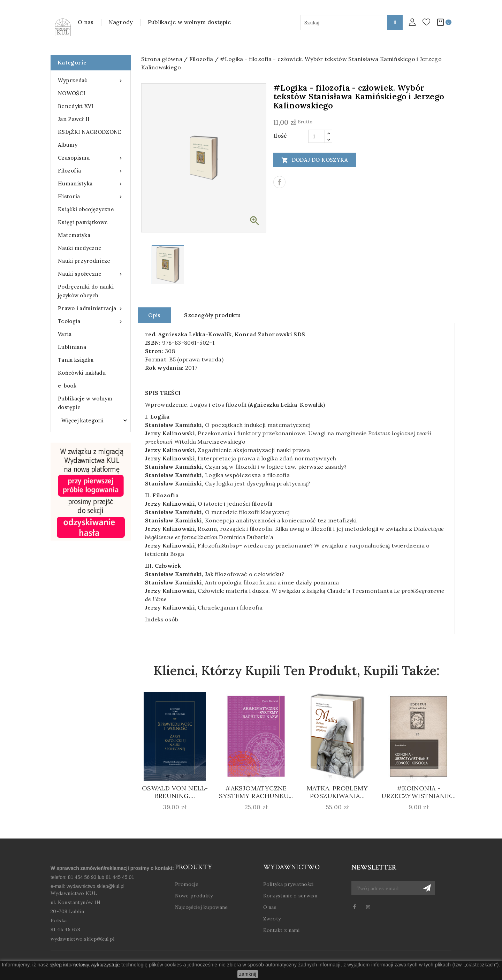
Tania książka (76, 360)
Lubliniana (72, 347)
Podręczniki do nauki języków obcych (86, 291)
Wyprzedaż (91, 80)
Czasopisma (91, 158)
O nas (86, 22)
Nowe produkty (194, 896)
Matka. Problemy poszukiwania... (337, 792)
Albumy (68, 145)
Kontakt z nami (282, 930)
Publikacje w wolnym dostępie (189, 22)
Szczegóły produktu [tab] (212, 315)
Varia (65, 334)
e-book (67, 386)
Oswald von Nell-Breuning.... (175, 792)
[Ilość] (317, 136)
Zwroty (272, 919)
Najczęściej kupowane (201, 907)
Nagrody (121, 22)
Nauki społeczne (91, 274)
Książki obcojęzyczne (86, 209)
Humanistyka (91, 183)
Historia (91, 196)
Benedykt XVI (76, 106)
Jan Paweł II (74, 119)
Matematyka (74, 235)
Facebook (358, 907)
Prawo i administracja (91, 308)
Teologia (91, 321)
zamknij (248, 974)
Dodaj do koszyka (315, 160)
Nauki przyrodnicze (84, 261)
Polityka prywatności (288, 884)
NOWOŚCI (72, 93)
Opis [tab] (154, 315)
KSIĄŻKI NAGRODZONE (90, 132)
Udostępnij (279, 182)
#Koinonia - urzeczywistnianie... (419, 792)
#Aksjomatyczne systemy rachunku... (256, 792)
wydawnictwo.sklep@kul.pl (96, 886)
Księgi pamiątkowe (83, 222)
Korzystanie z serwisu (290, 896)
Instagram (371, 907)
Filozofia (91, 171)
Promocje (187, 884)
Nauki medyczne (80, 248)
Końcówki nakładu (82, 373)
